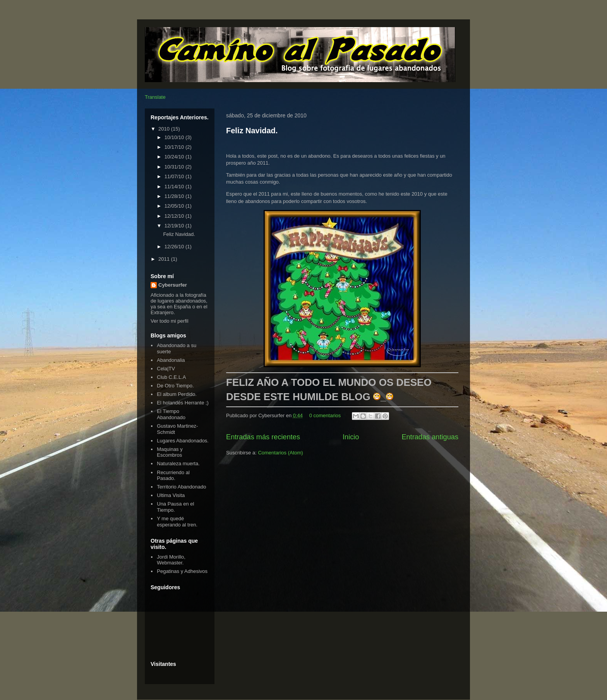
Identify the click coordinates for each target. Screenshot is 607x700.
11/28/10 (175, 196)
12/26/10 (175, 247)
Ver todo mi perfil (170, 321)
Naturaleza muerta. (178, 464)
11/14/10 (175, 187)
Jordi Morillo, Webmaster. (171, 560)
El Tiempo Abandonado (171, 414)
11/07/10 (175, 176)
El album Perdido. (177, 394)
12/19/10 (175, 226)
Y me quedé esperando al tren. (177, 522)
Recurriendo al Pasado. (173, 476)
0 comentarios (325, 415)
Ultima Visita (171, 495)
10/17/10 (175, 147)
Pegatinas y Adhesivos (182, 571)
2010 (165, 129)
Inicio (351, 437)
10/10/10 (175, 137)
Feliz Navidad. (252, 131)
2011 (165, 259)
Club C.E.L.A (171, 377)
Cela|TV (166, 369)
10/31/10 (175, 167)
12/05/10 (175, 206)
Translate (155, 97)
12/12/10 (175, 216)
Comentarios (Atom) (280, 453)
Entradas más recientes (263, 437)
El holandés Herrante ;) (183, 403)
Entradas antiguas (430, 437)
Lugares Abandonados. (183, 441)
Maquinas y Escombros (170, 452)
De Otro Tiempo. (175, 386)
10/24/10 (175, 157)
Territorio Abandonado (181, 487)
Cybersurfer (173, 285)
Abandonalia (171, 360)
